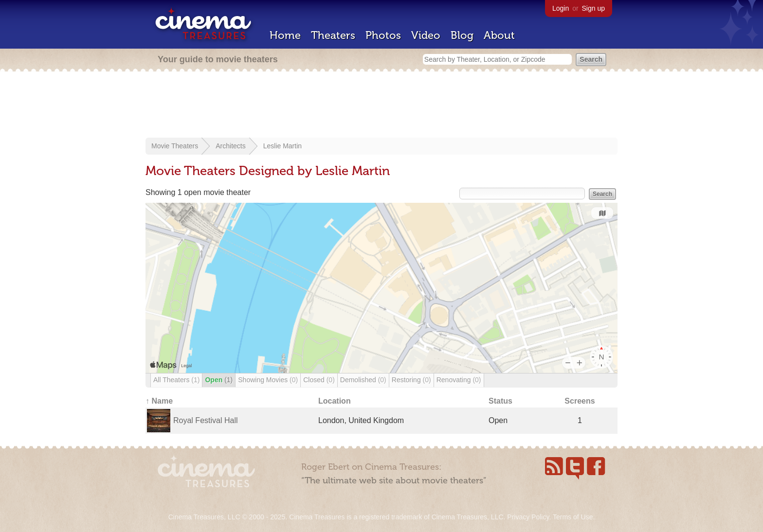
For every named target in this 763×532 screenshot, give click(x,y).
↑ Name (159, 401)
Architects (230, 146)
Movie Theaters (175, 146)
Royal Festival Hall (205, 420)
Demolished (363, 380)
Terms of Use (573, 517)
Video (426, 35)
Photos (383, 35)
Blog (462, 35)
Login (561, 8)
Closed (319, 380)
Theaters (333, 35)
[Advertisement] (381, 106)
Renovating (459, 380)
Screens (580, 401)
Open (219, 380)
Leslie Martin (282, 146)
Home (285, 35)
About (499, 35)
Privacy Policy (528, 517)
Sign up (593, 8)
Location (335, 401)
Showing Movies (268, 380)
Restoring (411, 380)
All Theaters (176, 380)
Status (500, 401)
